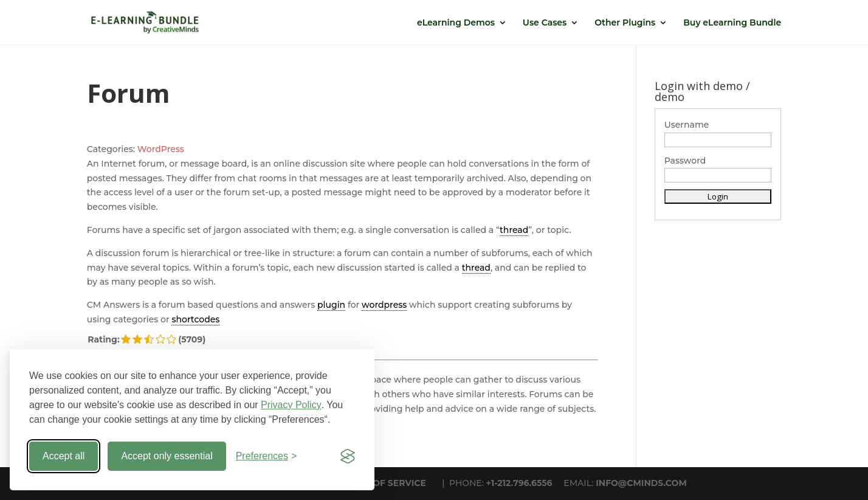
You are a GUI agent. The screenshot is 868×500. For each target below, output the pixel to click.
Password (685, 161)
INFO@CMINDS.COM (641, 483)
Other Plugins (625, 23)
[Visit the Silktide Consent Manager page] (348, 456)
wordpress (384, 305)
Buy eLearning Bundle (732, 23)
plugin (331, 305)
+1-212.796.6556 (519, 483)
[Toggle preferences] (267, 456)
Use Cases (545, 23)
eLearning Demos (456, 23)
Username (687, 125)
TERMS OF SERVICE (383, 483)
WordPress (161, 149)
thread (514, 230)
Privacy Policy (291, 405)
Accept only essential (167, 456)
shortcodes (195, 319)
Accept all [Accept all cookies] (64, 456)
